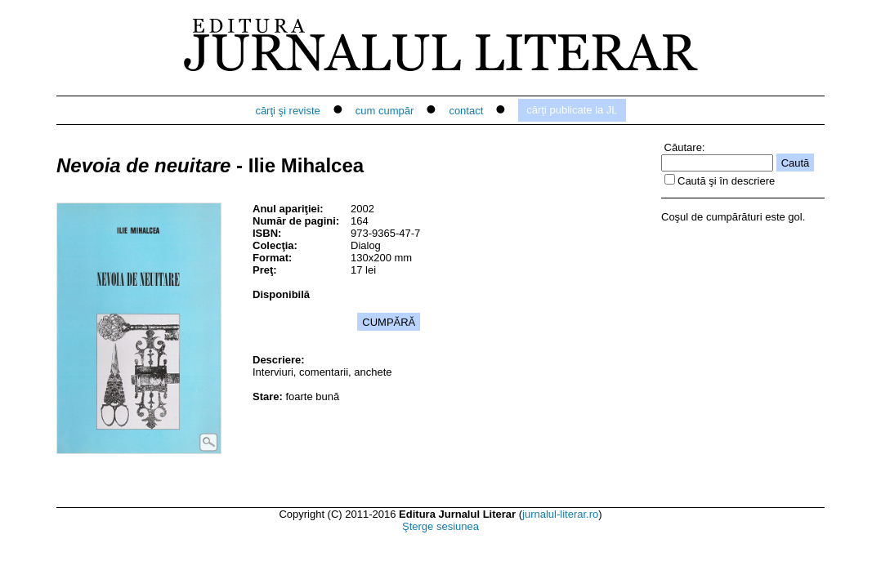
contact (466, 111)
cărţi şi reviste (287, 111)
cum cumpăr (385, 111)
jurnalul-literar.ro (560, 514)
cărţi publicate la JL (572, 110)
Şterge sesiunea (440, 526)
